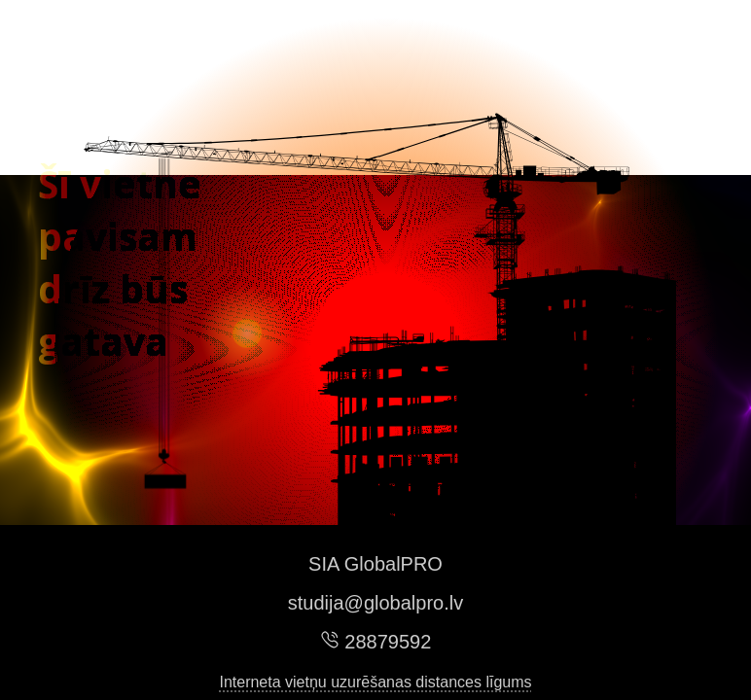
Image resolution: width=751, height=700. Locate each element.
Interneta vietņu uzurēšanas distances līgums (375, 682)
